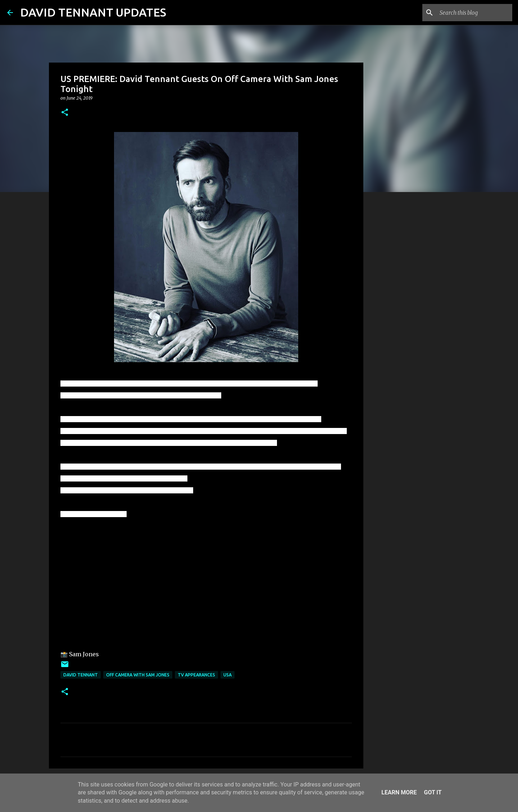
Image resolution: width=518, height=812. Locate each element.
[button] (65, 113)
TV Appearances (196, 675)
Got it (433, 792)
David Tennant (81, 675)
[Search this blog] (474, 13)
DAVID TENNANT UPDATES (93, 12)
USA (228, 675)
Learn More (399, 792)
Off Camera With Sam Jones (138, 675)
